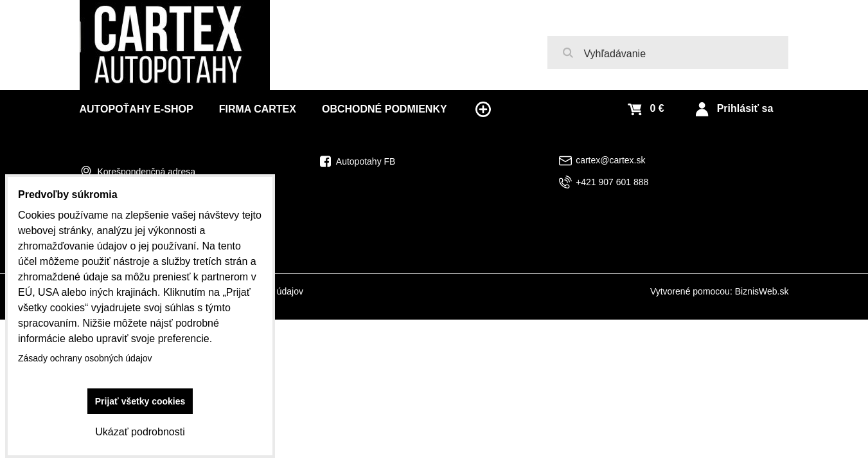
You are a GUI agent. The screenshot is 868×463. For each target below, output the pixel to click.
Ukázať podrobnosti (140, 432)
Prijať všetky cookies (140, 401)
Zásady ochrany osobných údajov (85, 358)
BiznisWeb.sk (762, 291)
